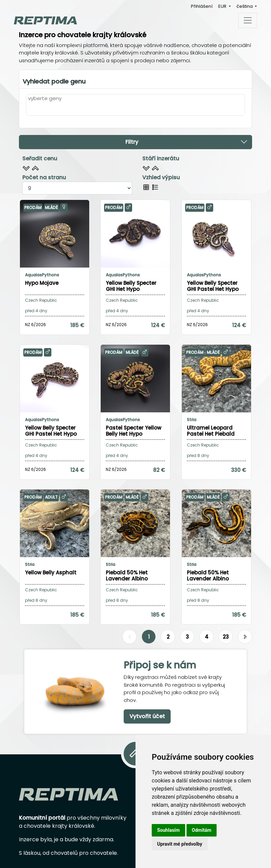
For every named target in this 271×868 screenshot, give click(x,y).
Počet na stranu (44, 177)
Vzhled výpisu (161, 177)
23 (226, 637)
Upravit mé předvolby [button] (180, 844)
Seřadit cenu (40, 158)
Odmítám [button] (202, 830)
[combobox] (135, 109)
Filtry (187, 142)
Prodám (33, 208)
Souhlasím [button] (168, 830)
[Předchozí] (129, 637)
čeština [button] (245, 6)
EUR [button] (223, 6)
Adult (51, 497)
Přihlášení (202, 6)
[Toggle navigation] (248, 20)
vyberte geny (45, 98)
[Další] (245, 637)
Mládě (51, 208)
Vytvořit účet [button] (147, 716)
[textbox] (30, 109)
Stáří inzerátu (161, 158)
